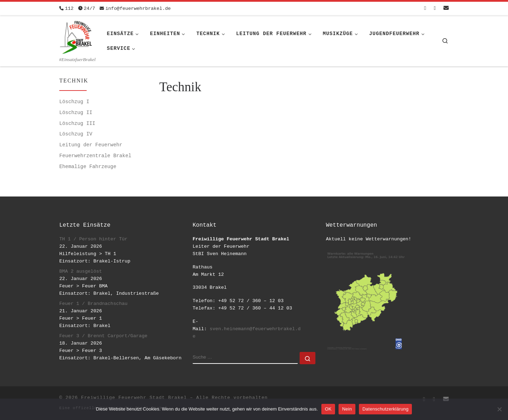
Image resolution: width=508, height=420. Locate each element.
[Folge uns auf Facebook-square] (425, 9)
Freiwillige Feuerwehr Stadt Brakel (134, 398)
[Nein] (499, 409)
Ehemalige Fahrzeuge (88, 167)
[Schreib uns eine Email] (446, 9)
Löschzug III (77, 124)
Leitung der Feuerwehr (91, 145)
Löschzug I (74, 102)
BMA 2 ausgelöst (81, 271)
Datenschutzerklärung (385, 409)
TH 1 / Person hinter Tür (93, 239)
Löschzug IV (76, 134)
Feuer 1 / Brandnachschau (93, 304)
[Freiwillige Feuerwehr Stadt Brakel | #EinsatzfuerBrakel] (76, 36)
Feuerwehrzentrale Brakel (95, 156)
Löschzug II (76, 113)
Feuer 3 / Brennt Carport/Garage (103, 336)
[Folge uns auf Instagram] (435, 9)
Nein (347, 409)
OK (328, 409)
